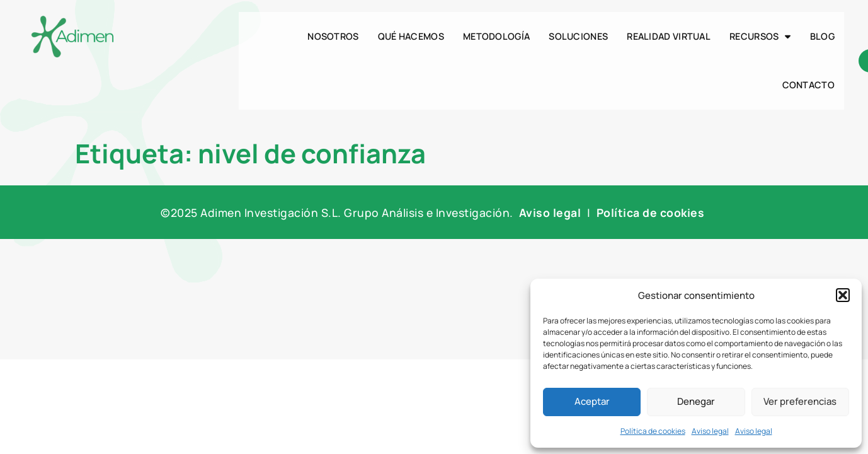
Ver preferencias (800, 401)
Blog (822, 36)
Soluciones (578, 36)
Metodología (496, 36)
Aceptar (592, 401)
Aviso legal (710, 431)
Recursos (760, 37)
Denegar (696, 401)
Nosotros (333, 36)
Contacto (808, 85)
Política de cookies (653, 431)
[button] (843, 295)
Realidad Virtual (669, 36)
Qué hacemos (411, 36)
